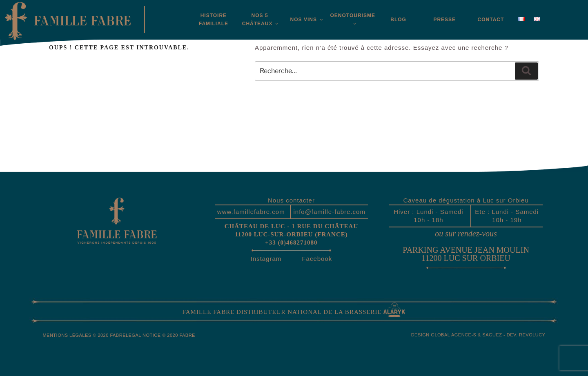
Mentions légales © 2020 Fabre (84, 335)
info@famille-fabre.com (329, 212)
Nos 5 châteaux (261, 20)
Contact (491, 20)
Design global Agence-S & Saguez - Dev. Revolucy (478, 335)
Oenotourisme (352, 19)
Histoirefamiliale (214, 20)
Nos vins (306, 20)
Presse (444, 20)
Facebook (317, 259)
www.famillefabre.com (251, 212)
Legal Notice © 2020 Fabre (160, 335)
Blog (398, 20)
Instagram (266, 259)
